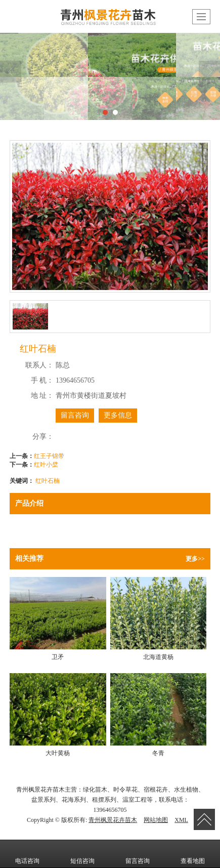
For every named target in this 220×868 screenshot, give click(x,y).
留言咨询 (75, 415)
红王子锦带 (49, 456)
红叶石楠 (48, 481)
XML (181, 820)
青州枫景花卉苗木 (113, 820)
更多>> (195, 559)
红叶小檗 (46, 465)
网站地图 (156, 820)
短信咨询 (82, 854)
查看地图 (193, 854)
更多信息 (118, 415)
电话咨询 (27, 854)
